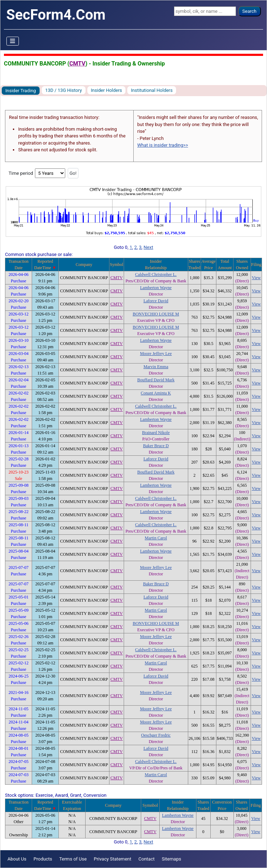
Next (148, 247)
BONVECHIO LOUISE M (156, 314)
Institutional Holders (152, 90)
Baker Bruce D (156, 446)
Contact (146, 859)
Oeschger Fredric (156, 735)
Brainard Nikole (156, 433)
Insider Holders (107, 90)
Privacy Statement (112, 859)
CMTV (78, 64)
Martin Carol (156, 538)
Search (250, 11)
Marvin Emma (156, 367)
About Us (17, 859)
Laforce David (156, 301)
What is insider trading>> (163, 145)
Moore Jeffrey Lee (156, 354)
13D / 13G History (64, 90)
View (256, 278)
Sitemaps (172, 859)
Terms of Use (73, 859)
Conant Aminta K (156, 393)
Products (43, 859)
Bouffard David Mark (156, 380)
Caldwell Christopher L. (156, 274)
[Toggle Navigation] (13, 41)
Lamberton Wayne (156, 288)
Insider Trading (21, 91)
